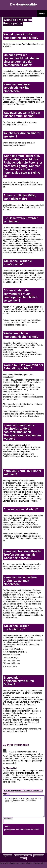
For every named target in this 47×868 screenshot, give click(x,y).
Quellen (7, 830)
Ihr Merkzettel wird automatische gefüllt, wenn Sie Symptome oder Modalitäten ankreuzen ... (24, 808)
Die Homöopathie (24, 4)
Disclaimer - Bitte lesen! (23, 860)
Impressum (8, 860)
